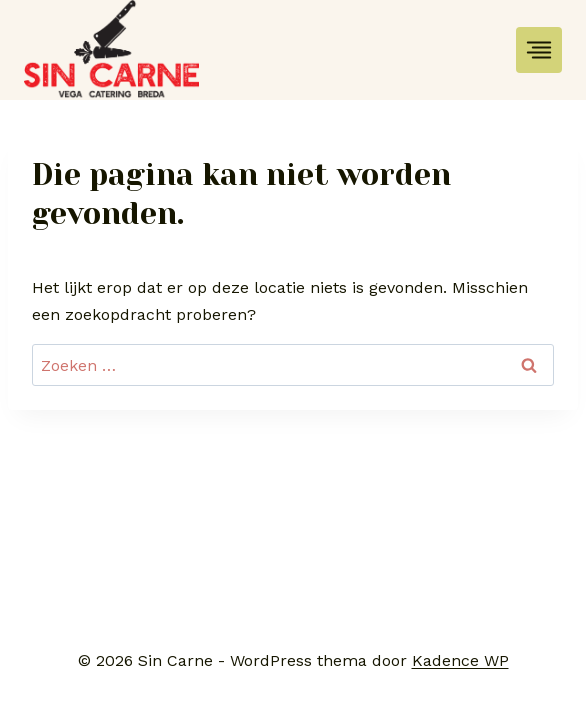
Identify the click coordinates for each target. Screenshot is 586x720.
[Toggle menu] (539, 50)
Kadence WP (460, 660)
